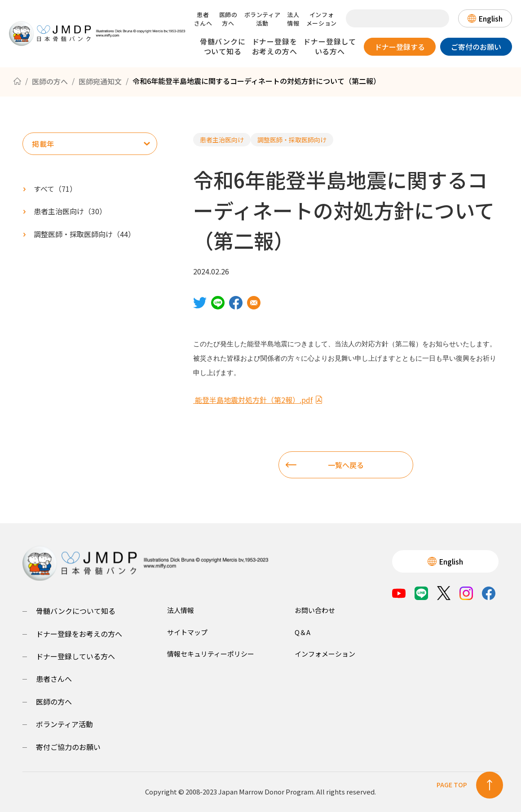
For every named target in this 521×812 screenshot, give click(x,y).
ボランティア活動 (263, 19)
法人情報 (293, 19)
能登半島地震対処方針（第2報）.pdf (258, 400)
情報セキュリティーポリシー (211, 654)
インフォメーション (322, 19)
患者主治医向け (222, 140)
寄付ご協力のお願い (68, 747)
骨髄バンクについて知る (223, 46)
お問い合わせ (315, 610)
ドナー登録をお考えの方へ (275, 46)
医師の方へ (228, 19)
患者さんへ (203, 19)
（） (70, 211)
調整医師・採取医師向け (292, 140)
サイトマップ (187, 632)
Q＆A (302, 632)
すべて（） (55, 189)
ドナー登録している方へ (330, 46)
